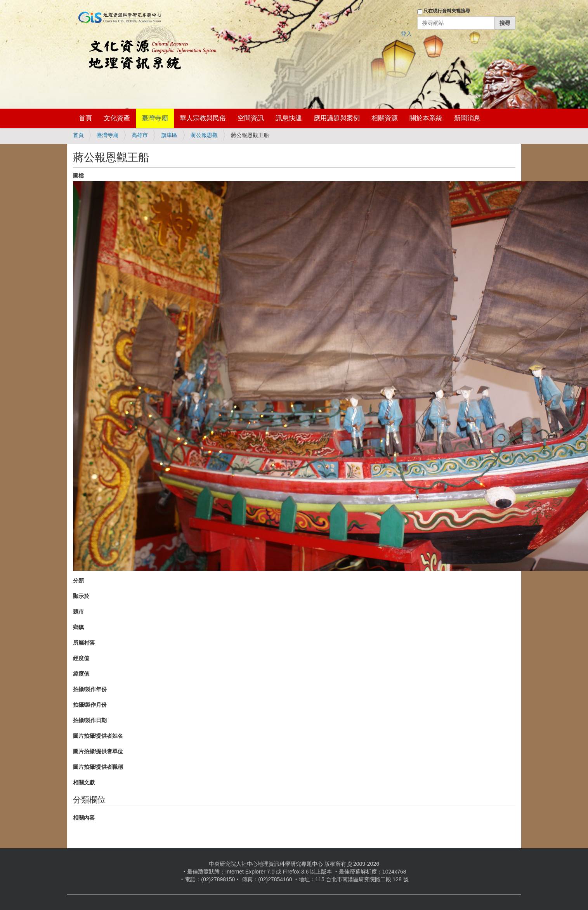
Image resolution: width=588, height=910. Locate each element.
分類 (78, 581)
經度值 (81, 658)
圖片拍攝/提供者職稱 (98, 767)
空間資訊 (251, 118)
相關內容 (84, 818)
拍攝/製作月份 (90, 705)
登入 (406, 34)
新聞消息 (467, 118)
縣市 (78, 612)
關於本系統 (426, 118)
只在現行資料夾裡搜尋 (447, 11)
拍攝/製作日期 (90, 720)
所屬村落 (84, 643)
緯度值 (81, 674)
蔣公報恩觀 (204, 135)
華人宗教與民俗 (203, 118)
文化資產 (117, 118)
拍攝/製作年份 (90, 689)
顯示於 (81, 596)
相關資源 (385, 118)
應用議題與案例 (337, 118)
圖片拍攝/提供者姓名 (98, 736)
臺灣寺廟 (155, 118)
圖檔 (78, 175)
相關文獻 (84, 782)
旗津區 (169, 135)
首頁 (85, 118)
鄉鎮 (78, 627)
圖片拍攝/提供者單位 (98, 751)
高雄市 (140, 135)
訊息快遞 (289, 118)
